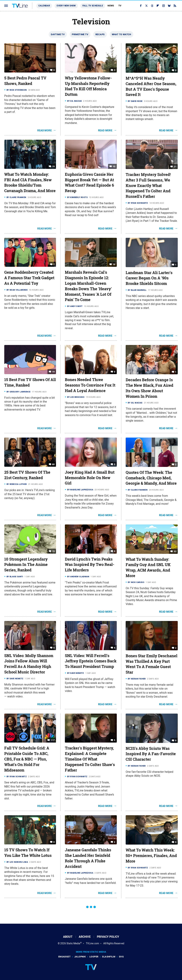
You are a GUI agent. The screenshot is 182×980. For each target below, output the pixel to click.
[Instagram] (164, 6)
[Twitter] (146, 6)
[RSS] (175, 6)
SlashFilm (109, 957)
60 (53, 464)
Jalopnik (80, 957)
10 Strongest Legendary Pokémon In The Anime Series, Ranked (26, 565)
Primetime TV (80, 34)
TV (120, 6)
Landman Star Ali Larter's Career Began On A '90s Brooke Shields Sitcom (149, 278)
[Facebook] (141, 6)
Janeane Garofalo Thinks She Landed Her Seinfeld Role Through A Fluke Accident (88, 858)
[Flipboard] (158, 6)
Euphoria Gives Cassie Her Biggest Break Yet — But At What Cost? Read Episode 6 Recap (89, 183)
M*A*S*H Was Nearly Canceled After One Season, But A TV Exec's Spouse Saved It (151, 86)
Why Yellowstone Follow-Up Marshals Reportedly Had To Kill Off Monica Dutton (88, 86)
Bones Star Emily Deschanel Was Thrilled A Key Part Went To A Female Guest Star (152, 664)
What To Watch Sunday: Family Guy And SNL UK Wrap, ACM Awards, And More (148, 567)
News (111, 6)
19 (53, 166)
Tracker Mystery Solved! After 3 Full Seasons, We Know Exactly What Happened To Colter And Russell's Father (148, 185)
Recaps (100, 34)
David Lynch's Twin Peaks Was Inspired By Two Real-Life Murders (90, 565)
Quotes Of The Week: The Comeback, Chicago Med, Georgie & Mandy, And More (151, 478)
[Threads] (152, 6)
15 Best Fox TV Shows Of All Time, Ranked (30, 382)
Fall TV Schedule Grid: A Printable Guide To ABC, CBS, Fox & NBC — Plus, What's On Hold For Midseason (27, 759)
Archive (85, 937)
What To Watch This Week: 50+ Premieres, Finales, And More (151, 856)
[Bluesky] (169, 6)
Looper (94, 957)
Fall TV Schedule (93, 6)
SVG (121, 957)
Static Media (73, 943)
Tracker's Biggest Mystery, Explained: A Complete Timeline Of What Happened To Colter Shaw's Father (90, 759)
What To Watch (121, 34)
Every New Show (66, 6)
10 (114, 166)
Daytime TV (58, 34)
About (68, 937)
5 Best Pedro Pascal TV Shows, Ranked (25, 81)
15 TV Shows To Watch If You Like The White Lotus (28, 853)
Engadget (64, 957)
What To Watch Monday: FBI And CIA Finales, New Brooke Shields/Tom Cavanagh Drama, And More (30, 183)
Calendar (44, 6)
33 (175, 551)
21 (175, 167)
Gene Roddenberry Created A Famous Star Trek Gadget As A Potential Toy (29, 278)
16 (114, 264)
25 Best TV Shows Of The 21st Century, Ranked (27, 475)
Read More (45, 130)
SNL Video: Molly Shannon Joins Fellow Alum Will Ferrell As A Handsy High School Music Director (29, 664)
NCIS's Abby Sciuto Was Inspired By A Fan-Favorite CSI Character (151, 754)
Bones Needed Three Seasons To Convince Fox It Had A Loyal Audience (90, 385)
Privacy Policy (108, 937)
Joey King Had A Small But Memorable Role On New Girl (90, 478)
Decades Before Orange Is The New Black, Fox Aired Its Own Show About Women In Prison (149, 388)
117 (53, 740)
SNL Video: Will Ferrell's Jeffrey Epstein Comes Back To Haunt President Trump (91, 661)
